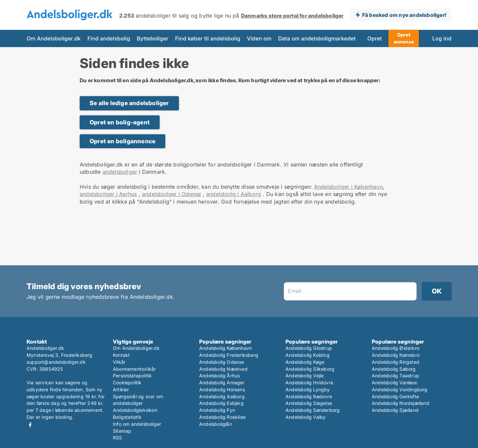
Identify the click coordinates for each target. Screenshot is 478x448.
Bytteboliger (153, 38)
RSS (118, 438)
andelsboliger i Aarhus (108, 194)
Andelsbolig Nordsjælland (400, 403)
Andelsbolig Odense (222, 362)
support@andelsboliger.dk (56, 362)
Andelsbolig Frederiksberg (229, 355)
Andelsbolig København (225, 348)
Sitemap (122, 431)
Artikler (121, 389)
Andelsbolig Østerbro (396, 348)
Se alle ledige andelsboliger (129, 103)
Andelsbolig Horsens (222, 389)
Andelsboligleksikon (135, 410)
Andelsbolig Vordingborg (400, 389)
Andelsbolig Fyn (217, 410)
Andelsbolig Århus (219, 376)
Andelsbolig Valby (306, 417)
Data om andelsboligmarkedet (317, 38)
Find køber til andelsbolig (207, 38)
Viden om (259, 38)
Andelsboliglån (216, 424)
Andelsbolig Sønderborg (313, 410)
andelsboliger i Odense (171, 194)
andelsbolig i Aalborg (234, 194)
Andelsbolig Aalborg (222, 396)
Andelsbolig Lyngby (308, 389)
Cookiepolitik (127, 383)
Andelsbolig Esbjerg (221, 403)
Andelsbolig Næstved (223, 369)
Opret (375, 38)
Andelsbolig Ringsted (396, 362)
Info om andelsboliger (137, 424)
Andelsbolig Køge (305, 362)
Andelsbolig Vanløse (394, 383)
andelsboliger (120, 172)
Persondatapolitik (132, 376)
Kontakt (121, 355)
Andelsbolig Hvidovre (309, 383)
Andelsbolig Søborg (394, 369)
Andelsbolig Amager (222, 383)
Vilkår (119, 362)
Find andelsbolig (109, 38)
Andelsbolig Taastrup (396, 376)
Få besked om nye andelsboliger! (404, 15)
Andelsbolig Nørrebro (396, 355)
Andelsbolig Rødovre (309, 396)
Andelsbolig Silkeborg (310, 369)
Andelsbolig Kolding (308, 355)
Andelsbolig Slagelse (309, 403)
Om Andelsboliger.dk (54, 38)
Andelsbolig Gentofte (395, 396)
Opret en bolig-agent (120, 122)
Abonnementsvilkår (134, 369)
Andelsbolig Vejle (305, 376)
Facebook (30, 425)
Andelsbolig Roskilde (222, 417)
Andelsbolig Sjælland (395, 410)
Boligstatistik (127, 417)
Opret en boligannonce (122, 141)
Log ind (442, 38)
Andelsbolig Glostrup (309, 348)
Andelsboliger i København (348, 187)
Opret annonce (404, 38)
